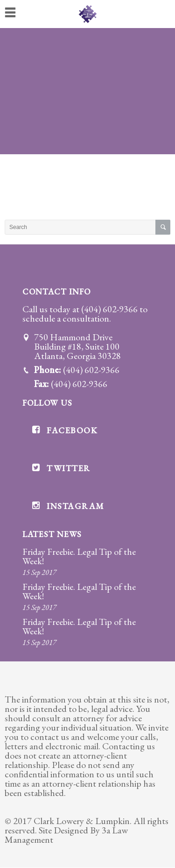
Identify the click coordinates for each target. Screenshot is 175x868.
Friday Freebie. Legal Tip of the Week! (79, 556)
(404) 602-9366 (109, 309)
